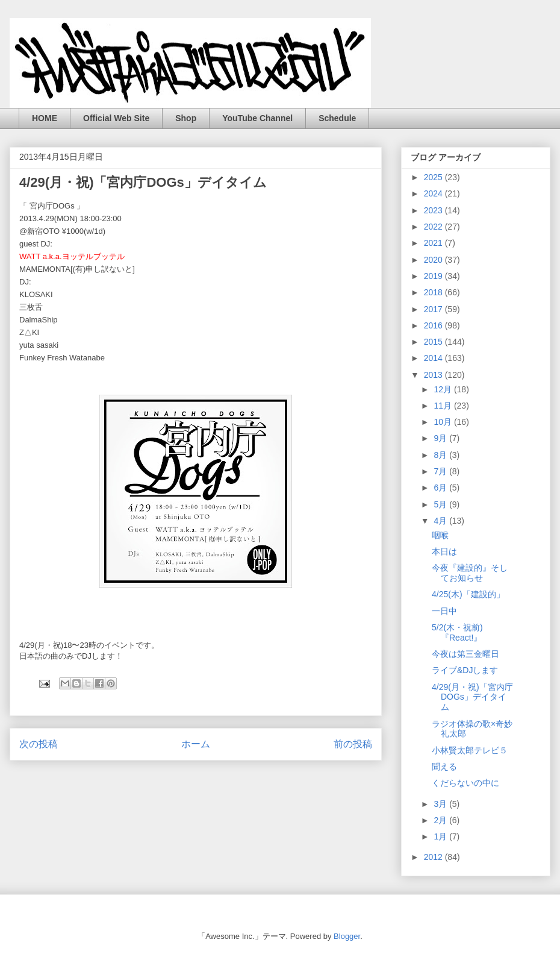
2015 (434, 342)
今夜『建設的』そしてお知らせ (470, 573)
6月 (441, 488)
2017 (434, 309)
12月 (443, 389)
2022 (434, 227)
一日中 (444, 611)
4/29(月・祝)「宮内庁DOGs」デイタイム (472, 697)
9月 (441, 438)
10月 (443, 422)
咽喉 (440, 535)
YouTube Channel (257, 118)
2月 (441, 820)
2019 (434, 276)
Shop (186, 118)
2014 (434, 358)
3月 (441, 804)
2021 (434, 243)
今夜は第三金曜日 (465, 654)
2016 (434, 325)
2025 (434, 177)
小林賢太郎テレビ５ (470, 750)
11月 (443, 406)
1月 (441, 836)
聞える (444, 767)
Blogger (347, 936)
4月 (441, 521)
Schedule (337, 118)
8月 (441, 455)
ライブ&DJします (465, 670)
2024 (434, 193)
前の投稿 (353, 744)
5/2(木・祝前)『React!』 (457, 632)
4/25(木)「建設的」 (468, 594)
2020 (434, 260)
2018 (434, 292)
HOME (45, 118)
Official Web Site (116, 118)
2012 (434, 857)
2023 (434, 210)
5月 (441, 504)
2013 (434, 375)
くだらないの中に (465, 783)
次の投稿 (39, 744)
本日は (444, 551)
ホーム (196, 744)
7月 (441, 471)
